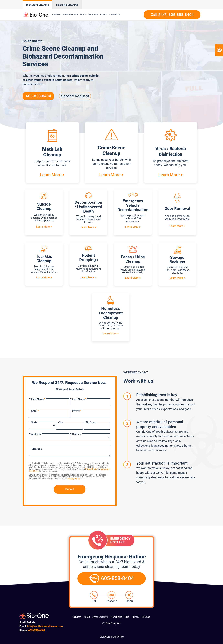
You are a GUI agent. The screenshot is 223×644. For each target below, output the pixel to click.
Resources (93, 15)
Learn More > (52, 175)
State (34, 422)
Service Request (75, 96)
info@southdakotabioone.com (45, 626)
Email (35, 411)
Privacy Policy (91, 469)
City (61, 423)
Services (56, 15)
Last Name (79, 399)
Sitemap (146, 617)
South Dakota (64, 80)
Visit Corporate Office (112, 637)
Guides (104, 15)
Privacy (136, 617)
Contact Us (115, 15)
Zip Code (91, 423)
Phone (77, 411)
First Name (38, 399)
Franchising (116, 617)
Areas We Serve (70, 15)
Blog (127, 617)
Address (36, 434)
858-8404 (37, 631)
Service (77, 434)
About (83, 15)
